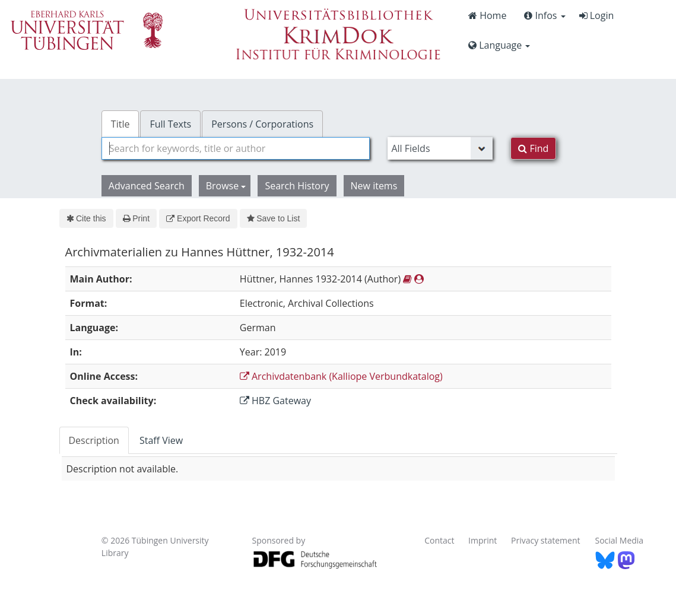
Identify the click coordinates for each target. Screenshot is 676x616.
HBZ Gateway (275, 401)
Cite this (86, 218)
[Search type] (440, 148)
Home (487, 15)
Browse (226, 186)
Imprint (483, 540)
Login (597, 15)
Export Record (198, 218)
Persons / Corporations (262, 124)
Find (533, 148)
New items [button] (374, 186)
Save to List (274, 218)
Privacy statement (546, 540)
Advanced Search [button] (147, 186)
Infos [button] (545, 15)
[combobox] (236, 148)
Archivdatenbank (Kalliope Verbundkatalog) (341, 376)
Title (120, 124)
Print (136, 218)
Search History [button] (297, 186)
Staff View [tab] (161, 440)
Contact (439, 540)
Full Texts (170, 124)
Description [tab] (94, 440)
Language (499, 45)
